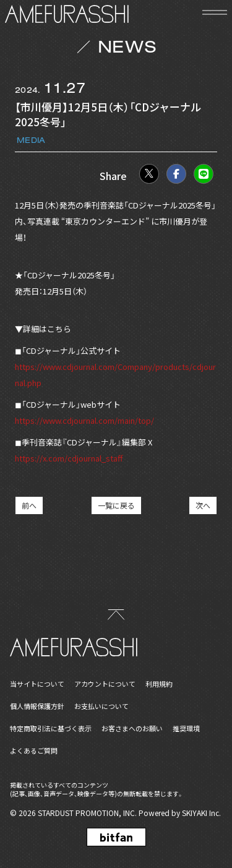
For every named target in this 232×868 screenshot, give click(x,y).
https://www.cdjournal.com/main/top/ (84, 420)
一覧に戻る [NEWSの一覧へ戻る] (116, 505)
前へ (29, 505)
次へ (203, 505)
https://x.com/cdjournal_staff (69, 458)
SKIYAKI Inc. (201, 813)
